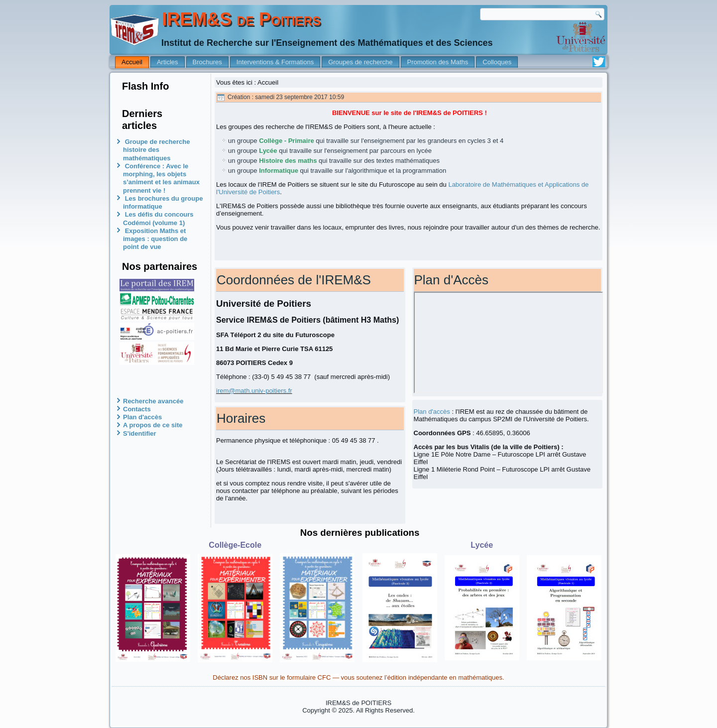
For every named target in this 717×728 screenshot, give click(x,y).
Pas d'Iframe (509, 343)
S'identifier (140, 433)
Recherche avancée (153, 401)
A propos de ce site (153, 425)
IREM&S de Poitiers (241, 19)
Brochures (207, 62)
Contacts (137, 409)
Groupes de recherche (360, 62)
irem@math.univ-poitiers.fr (254, 391)
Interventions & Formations (275, 62)
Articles (168, 62)
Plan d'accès (142, 417)
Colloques (497, 62)
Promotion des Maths (438, 62)
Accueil (132, 62)
